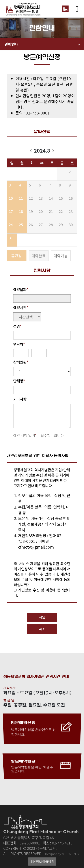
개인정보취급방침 (42, 862)
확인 (42, 617)
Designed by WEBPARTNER (62, 854)
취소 (42, 629)
